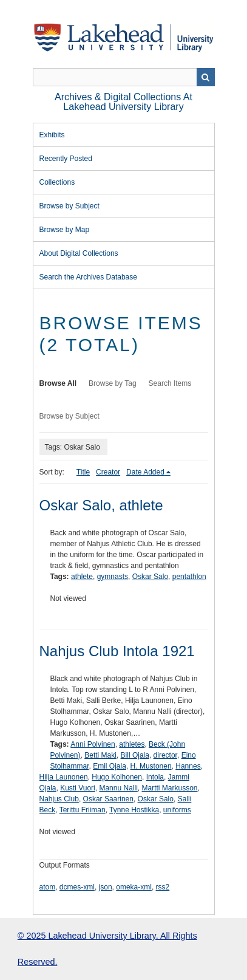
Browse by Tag (113, 383)
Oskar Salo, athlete (101, 505)
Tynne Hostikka (134, 810)
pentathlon (189, 577)
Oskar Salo (150, 577)
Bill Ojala (135, 755)
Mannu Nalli (118, 788)
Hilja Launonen (64, 777)
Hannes (188, 766)
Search (206, 77)
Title (83, 472)
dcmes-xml (77, 887)
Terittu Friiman (83, 810)
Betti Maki (100, 755)
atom (48, 887)
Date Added (145, 472)
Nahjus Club (59, 799)
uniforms (177, 810)
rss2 (163, 887)
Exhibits (52, 135)
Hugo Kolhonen (117, 777)
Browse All (58, 383)
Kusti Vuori (78, 788)
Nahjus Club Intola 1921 (117, 651)
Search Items (170, 383)
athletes (132, 744)
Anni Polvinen (93, 744)
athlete (82, 577)
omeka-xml (134, 887)
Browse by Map (65, 230)
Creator (108, 472)
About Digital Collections (79, 253)
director (165, 755)
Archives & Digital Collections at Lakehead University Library (123, 102)
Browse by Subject (69, 206)
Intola (155, 777)
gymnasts (113, 577)
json (106, 887)
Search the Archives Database (88, 277)
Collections (57, 182)
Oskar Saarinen (108, 799)
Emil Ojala (110, 766)
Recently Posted (66, 159)
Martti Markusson (170, 788)
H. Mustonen (151, 766)
